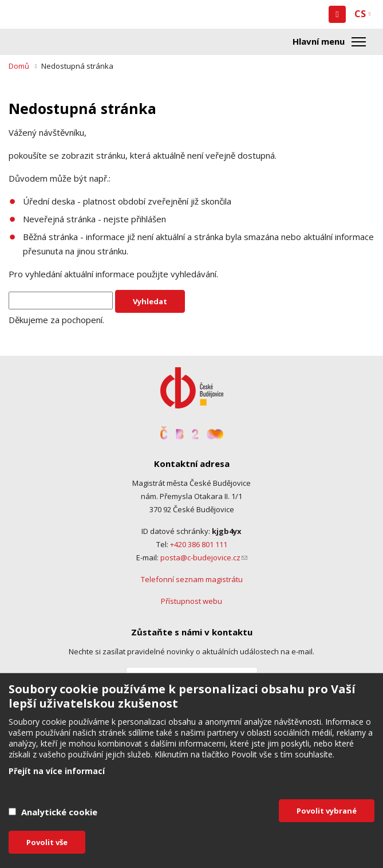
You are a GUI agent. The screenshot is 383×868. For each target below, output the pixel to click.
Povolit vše (47, 842)
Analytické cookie (59, 812)
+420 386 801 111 (199, 544)
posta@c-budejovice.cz (204, 557)
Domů (19, 66)
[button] (337, 14)
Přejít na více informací (57, 771)
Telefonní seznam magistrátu (192, 579)
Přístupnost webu (191, 601)
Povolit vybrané (327, 811)
